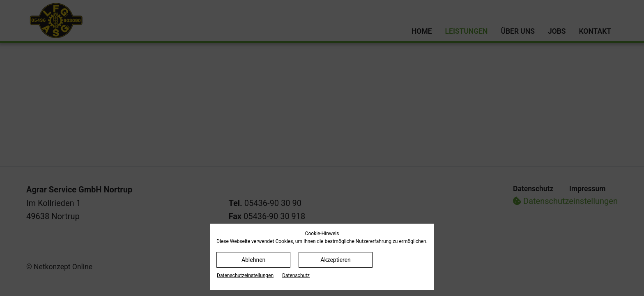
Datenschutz (296, 275)
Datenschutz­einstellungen (245, 275)
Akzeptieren (336, 260)
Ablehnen (253, 260)
